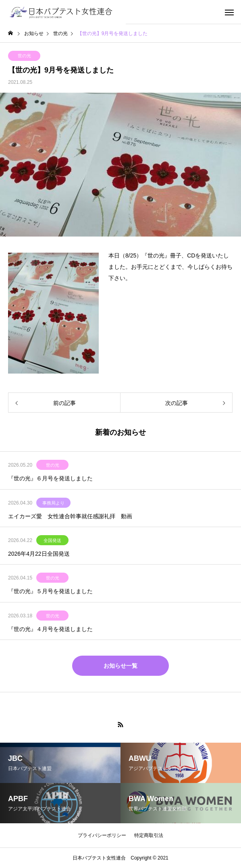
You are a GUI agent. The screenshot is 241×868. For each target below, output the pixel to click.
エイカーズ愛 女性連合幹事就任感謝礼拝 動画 (70, 516)
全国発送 (52, 540)
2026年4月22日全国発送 (39, 554)
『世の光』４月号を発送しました (50, 629)
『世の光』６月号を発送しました (50, 478)
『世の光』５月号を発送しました (50, 591)
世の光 (24, 56)
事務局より (53, 503)
